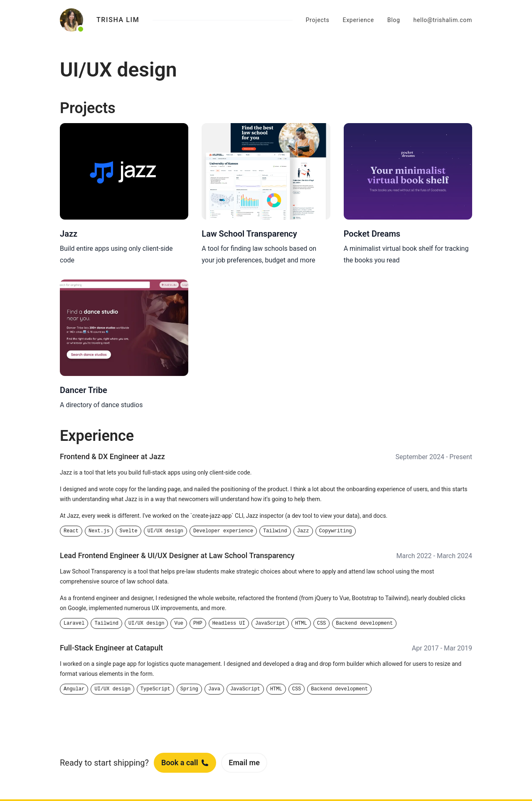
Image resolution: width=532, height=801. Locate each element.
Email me (244, 763)
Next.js (99, 531)
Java (214, 689)
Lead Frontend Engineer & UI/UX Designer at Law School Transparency (177, 555)
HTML (301, 623)
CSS (322, 623)
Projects (318, 20)
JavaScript (270, 623)
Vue (179, 623)
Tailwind (275, 531)
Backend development (364, 623)
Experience (358, 20)
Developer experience (223, 531)
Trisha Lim (118, 20)
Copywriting (336, 531)
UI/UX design (165, 531)
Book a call (185, 763)
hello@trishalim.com (443, 20)
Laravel (74, 623)
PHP (198, 623)
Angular (74, 689)
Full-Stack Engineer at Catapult (111, 648)
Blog (394, 20)
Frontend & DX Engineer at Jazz (112, 456)
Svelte (128, 531)
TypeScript (155, 689)
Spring (189, 689)
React (71, 531)
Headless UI (229, 623)
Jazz (303, 531)
